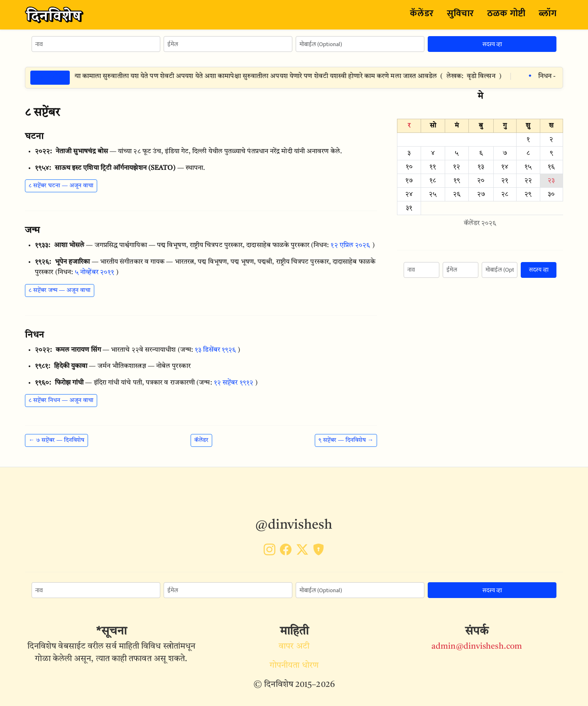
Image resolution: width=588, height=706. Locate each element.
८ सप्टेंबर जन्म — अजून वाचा (60, 290)
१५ (528, 167)
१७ (409, 181)
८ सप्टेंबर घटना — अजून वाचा (61, 186)
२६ (457, 194)
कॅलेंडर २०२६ (480, 223)
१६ (551, 167)
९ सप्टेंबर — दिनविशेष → (346, 440)
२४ (409, 194)
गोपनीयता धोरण (294, 666)
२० (481, 181)
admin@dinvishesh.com (477, 647)
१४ (505, 167)
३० (551, 194)
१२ (457, 167)
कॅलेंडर (421, 13)
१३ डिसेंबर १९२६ (215, 350)
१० (409, 167)
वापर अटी (294, 647)
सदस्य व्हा (492, 44)
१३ (481, 167)
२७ (481, 194)
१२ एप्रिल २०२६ (350, 245)
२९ (528, 194)
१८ (433, 181)
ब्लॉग (548, 13)
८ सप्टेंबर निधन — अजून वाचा (61, 400)
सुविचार (460, 13)
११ (433, 167)
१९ (457, 181)
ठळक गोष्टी (506, 13)
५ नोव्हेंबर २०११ (94, 272)
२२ (528, 181)
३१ (409, 208)
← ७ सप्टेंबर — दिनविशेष (56, 440)
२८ (505, 194)
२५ (433, 194)
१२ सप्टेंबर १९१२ (234, 383)
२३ (551, 181)
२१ (505, 181)
